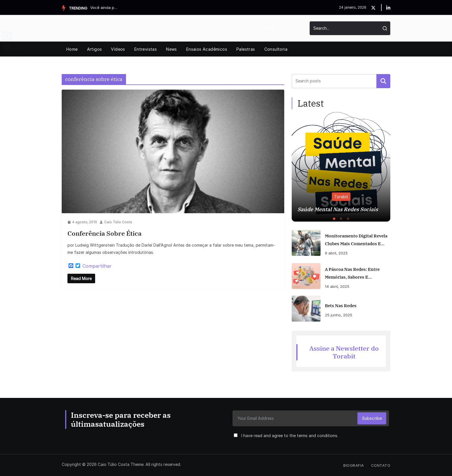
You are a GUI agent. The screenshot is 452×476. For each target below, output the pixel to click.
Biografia (266, 28)
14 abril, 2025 (337, 286)
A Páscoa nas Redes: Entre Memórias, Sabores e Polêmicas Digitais (352, 274)
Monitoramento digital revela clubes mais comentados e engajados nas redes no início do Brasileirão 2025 (357, 240)
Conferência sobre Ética (104, 233)
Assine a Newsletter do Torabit (344, 352)
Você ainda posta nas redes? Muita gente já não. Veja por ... (105, 7)
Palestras (246, 49)
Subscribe (372, 418)
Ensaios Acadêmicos (207, 49)
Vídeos (118, 49)
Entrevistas (146, 49)
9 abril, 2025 (336, 253)
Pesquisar (383, 81)
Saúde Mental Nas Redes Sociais (338, 209)
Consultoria (276, 49)
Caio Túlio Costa (118, 222)
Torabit (341, 197)
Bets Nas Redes (341, 306)
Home (72, 49)
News (172, 49)
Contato (292, 28)
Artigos (95, 49)
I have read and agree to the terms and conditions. (290, 436)
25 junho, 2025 (339, 315)
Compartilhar (97, 266)
